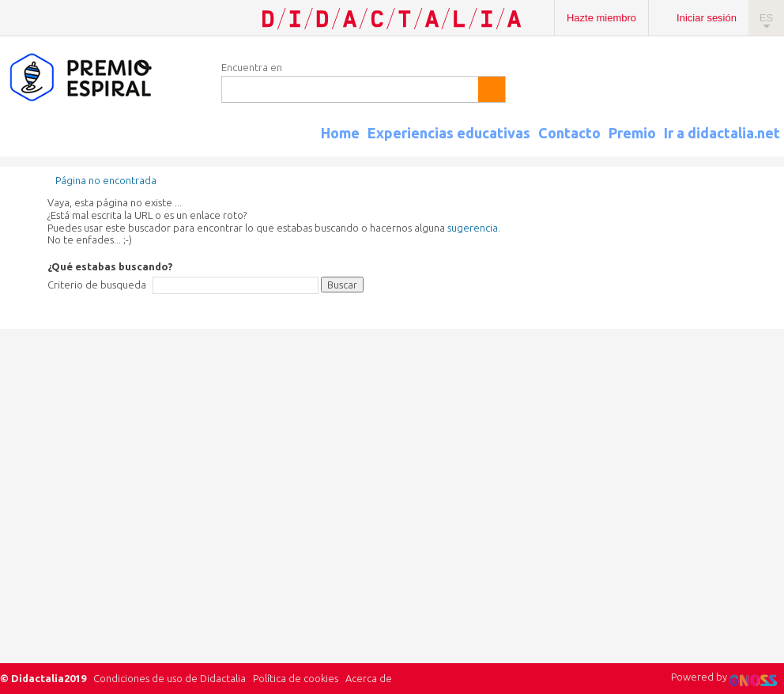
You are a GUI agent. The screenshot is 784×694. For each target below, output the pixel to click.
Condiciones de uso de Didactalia (170, 678)
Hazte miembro (601, 18)
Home (340, 133)
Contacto (569, 133)
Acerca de (369, 678)
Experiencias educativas (449, 133)
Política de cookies (296, 678)
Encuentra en (252, 67)
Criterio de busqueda (97, 285)
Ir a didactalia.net (722, 133)
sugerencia (473, 228)
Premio (632, 133)
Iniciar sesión (707, 18)
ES (766, 18)
